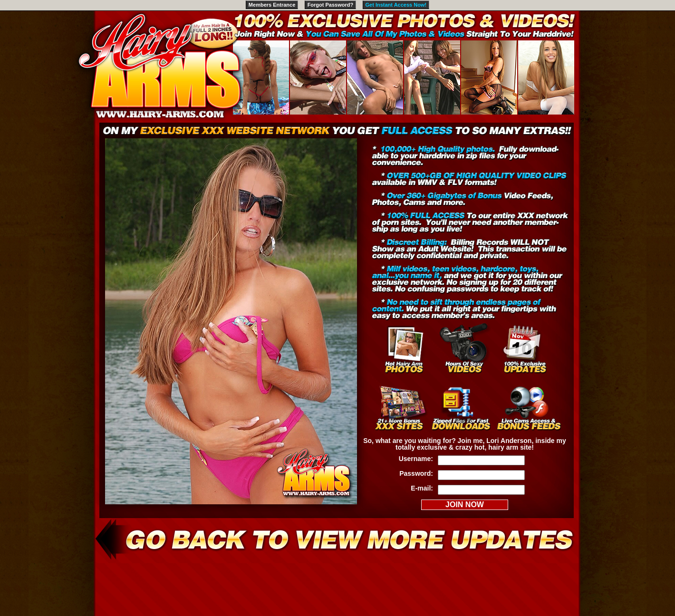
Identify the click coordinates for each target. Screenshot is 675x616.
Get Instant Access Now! (396, 5)
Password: (416, 473)
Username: (416, 459)
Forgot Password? (331, 5)
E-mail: (422, 488)
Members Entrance (272, 5)
